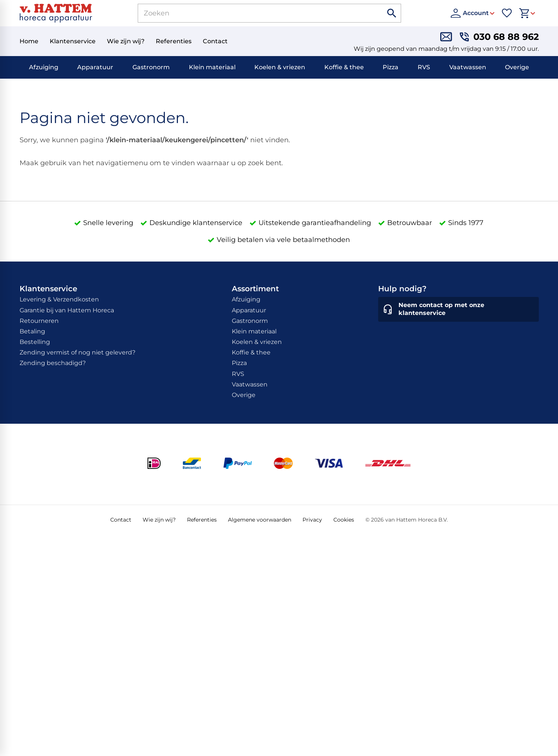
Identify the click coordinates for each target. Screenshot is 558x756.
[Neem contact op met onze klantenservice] (458, 309)
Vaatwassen (468, 67)
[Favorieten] (507, 13)
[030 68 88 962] (499, 37)
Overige (517, 67)
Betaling (32, 331)
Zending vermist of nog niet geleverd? (78, 352)
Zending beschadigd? (53, 363)
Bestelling (35, 342)
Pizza (391, 67)
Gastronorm (151, 67)
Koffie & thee (344, 67)
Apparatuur (95, 67)
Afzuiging (44, 67)
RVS (424, 67)
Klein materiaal (212, 67)
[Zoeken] (252, 13)
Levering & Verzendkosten (59, 299)
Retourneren (39, 321)
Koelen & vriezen (280, 67)
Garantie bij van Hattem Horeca (67, 310)
